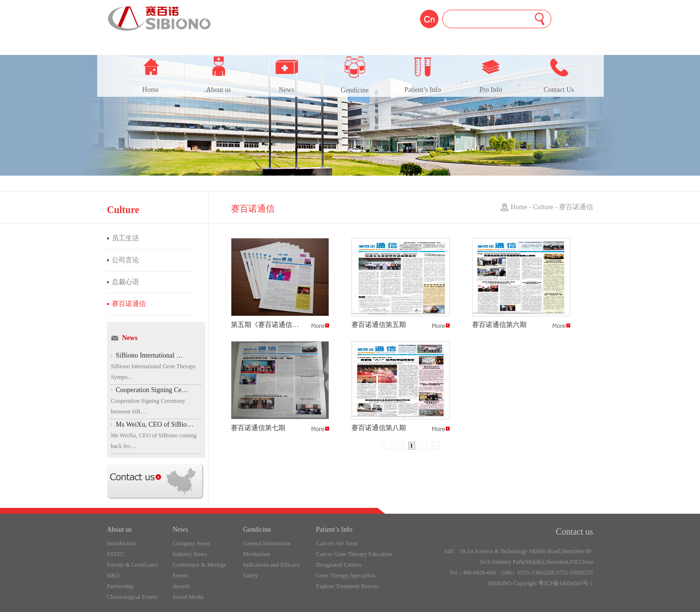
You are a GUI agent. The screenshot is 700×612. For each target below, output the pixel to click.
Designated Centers (339, 565)
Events (181, 576)
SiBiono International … (149, 355)
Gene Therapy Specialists (346, 576)
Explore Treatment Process (347, 586)
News (287, 75)
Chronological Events (132, 597)
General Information (267, 543)
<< (399, 446)
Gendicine (355, 75)
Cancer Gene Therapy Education (354, 554)
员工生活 (125, 238)
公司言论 (125, 260)
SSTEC (116, 554)
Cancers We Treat (337, 543)
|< (386, 446)
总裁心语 (125, 282)
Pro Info (490, 75)
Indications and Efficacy (271, 565)
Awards (181, 586)
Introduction (121, 543)
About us (219, 75)
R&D (113, 576)
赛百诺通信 (129, 304)
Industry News (190, 554)
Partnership (120, 586)
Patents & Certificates (132, 565)
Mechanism (257, 554)
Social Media (188, 597)
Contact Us (559, 75)
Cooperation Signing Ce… (152, 390)
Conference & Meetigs (199, 565)
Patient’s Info (423, 75)
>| (436, 446)
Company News (191, 543)
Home (151, 75)
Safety (251, 576)
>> (423, 446)
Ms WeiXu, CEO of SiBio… (155, 424)
